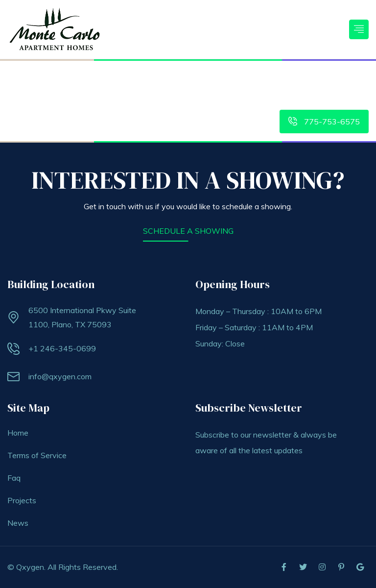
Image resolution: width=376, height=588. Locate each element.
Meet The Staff (342, 99)
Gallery (303, 77)
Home (79, 77)
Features (157, 77)
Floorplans (203, 77)
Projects (22, 500)
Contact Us (342, 77)
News (18, 523)
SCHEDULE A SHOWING (188, 231)
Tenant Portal (258, 77)
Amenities (116, 77)
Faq (14, 478)
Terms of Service (37, 455)
